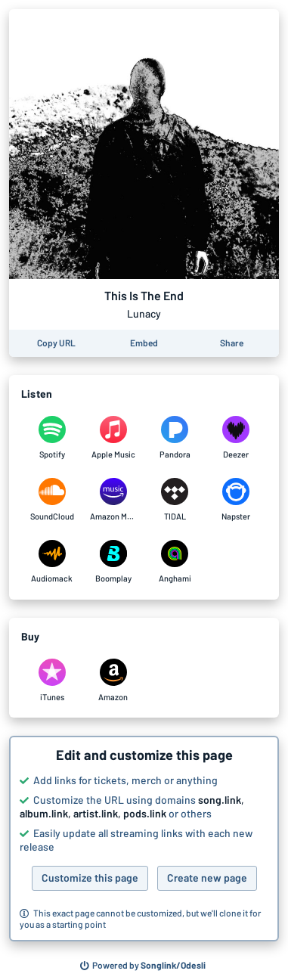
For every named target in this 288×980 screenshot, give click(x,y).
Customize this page (90, 878)
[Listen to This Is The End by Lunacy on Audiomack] (52, 562)
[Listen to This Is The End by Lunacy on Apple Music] (113, 438)
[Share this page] (232, 343)
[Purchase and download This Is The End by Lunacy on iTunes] (52, 681)
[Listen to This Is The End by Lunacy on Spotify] (52, 438)
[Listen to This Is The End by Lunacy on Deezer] (236, 438)
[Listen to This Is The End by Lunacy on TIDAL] (175, 500)
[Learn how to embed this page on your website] (144, 343)
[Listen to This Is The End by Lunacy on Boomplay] (113, 562)
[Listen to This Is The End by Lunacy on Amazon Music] (113, 500)
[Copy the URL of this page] (56, 343)
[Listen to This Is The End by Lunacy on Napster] (236, 500)
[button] (144, 839)
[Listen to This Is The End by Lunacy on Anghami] (175, 562)
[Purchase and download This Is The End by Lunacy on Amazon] (113, 681)
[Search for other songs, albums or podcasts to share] (143, 966)
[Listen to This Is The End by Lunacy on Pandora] (175, 438)
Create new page (207, 878)
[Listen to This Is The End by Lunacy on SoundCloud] (52, 500)
